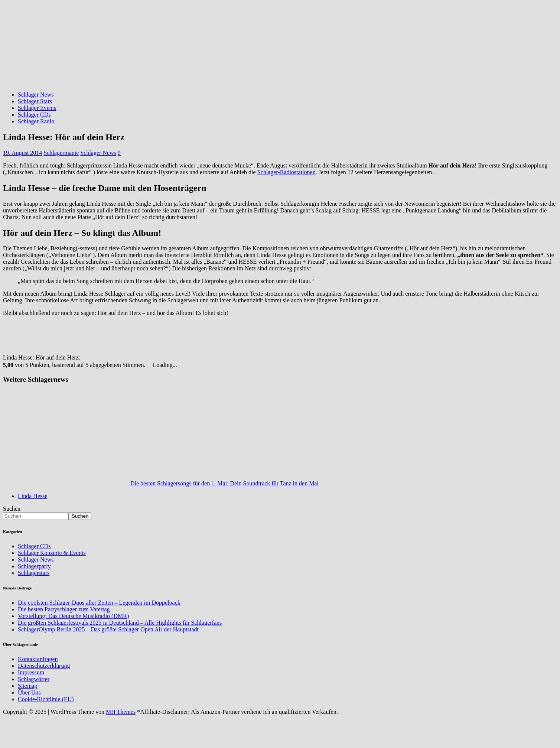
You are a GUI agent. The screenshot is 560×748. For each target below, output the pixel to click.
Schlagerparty (34, 566)
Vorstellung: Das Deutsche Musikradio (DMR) (73, 616)
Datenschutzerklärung (44, 666)
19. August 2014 (22, 153)
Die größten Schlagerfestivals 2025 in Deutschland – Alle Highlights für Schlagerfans (120, 623)
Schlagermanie (61, 153)
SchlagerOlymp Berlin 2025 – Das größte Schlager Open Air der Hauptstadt (108, 629)
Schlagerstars (34, 573)
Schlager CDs (34, 115)
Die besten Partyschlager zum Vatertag (64, 609)
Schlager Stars (35, 101)
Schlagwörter (34, 679)
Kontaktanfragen (38, 659)
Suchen (12, 509)
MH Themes (121, 712)
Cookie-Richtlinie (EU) (46, 699)
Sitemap (27, 686)
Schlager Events (37, 108)
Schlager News (36, 95)
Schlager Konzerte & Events (52, 553)
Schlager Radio (36, 121)
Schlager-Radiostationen (286, 172)
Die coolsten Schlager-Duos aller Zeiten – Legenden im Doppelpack (99, 603)
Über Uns (29, 692)
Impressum (31, 672)
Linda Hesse (33, 496)
